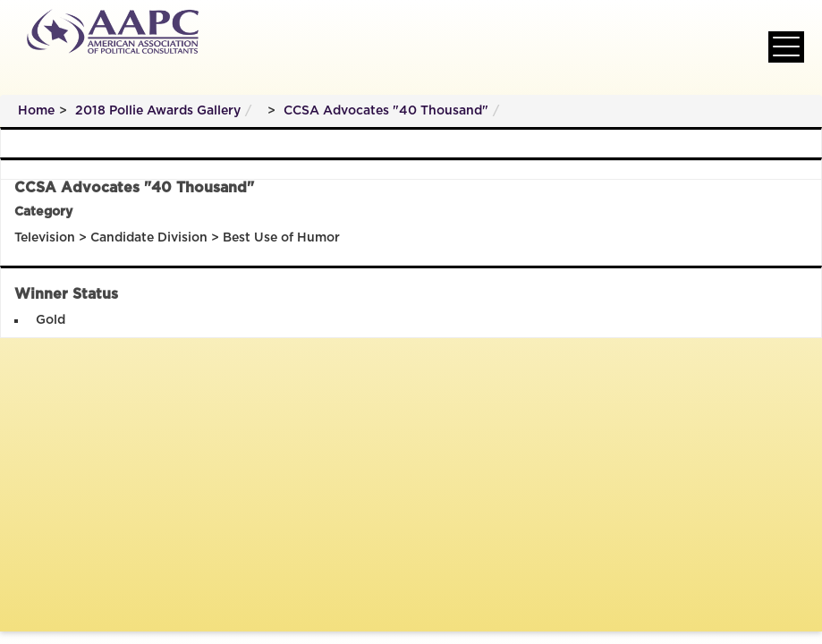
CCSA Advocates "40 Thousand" (386, 111)
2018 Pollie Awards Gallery (158, 111)
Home (36, 111)
